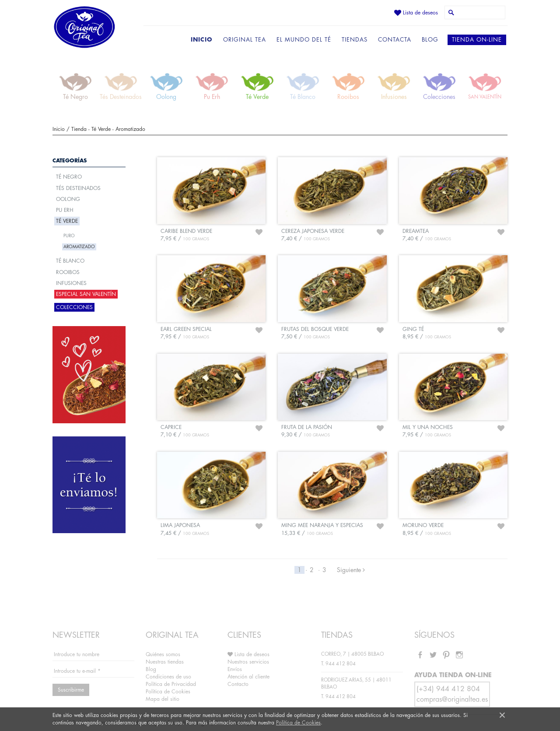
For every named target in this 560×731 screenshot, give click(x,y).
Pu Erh (65, 210)
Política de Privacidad (171, 684)
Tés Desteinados (78, 188)
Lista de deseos (416, 13)
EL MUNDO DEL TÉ (304, 40)
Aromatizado (130, 129)
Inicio (59, 129)
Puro (69, 236)
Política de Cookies (298, 723)
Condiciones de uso (168, 677)
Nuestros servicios (248, 662)
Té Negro (69, 177)
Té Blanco (70, 261)
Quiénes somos (163, 654)
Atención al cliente (248, 677)
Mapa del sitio (163, 699)
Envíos (235, 669)
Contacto (238, 684)
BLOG (430, 40)
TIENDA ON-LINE (477, 40)
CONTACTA (395, 40)
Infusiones (71, 283)
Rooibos (68, 272)
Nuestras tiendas (165, 662)
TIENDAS (355, 40)
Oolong (68, 199)
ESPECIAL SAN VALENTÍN (86, 294)
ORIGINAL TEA (245, 40)
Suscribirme (71, 690)
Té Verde (101, 129)
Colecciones (74, 307)
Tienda (79, 129)
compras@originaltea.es (452, 699)
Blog (151, 669)
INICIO (202, 40)
